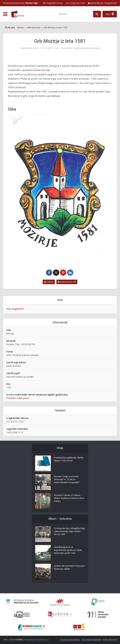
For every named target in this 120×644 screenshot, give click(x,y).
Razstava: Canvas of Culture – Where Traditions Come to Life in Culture (69, 499)
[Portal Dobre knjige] (32, 627)
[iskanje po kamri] (75, 14)
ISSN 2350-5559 (110, 640)
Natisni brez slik (67, 282)
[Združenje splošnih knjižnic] (79, 627)
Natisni (49, 282)
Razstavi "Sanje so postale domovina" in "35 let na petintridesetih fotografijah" (67, 480)
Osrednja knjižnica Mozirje (86, 48)
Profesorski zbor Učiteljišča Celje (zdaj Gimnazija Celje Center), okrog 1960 (67, 532)
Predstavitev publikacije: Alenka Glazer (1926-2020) (67, 459)
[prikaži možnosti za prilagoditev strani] (53, 3)
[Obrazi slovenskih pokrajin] (98, 615)
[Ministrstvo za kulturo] (22, 602)
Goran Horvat (42, 70)
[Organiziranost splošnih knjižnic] (60, 602)
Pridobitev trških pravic (18, 398)
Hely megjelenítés (15, 309)
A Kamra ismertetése (70, 640)
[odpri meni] (5, 14)
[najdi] (97, 14)
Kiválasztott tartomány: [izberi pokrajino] (21, 3)
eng (73, 3)
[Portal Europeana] (98, 602)
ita (78, 3)
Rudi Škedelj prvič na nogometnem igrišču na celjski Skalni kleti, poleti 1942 (69, 550)
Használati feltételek (91, 640)
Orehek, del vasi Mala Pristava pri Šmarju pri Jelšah (69, 568)
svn (67, 3)
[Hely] (110, 14)
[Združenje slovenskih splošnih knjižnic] (60, 615)
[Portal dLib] (22, 615)
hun (83, 3)
